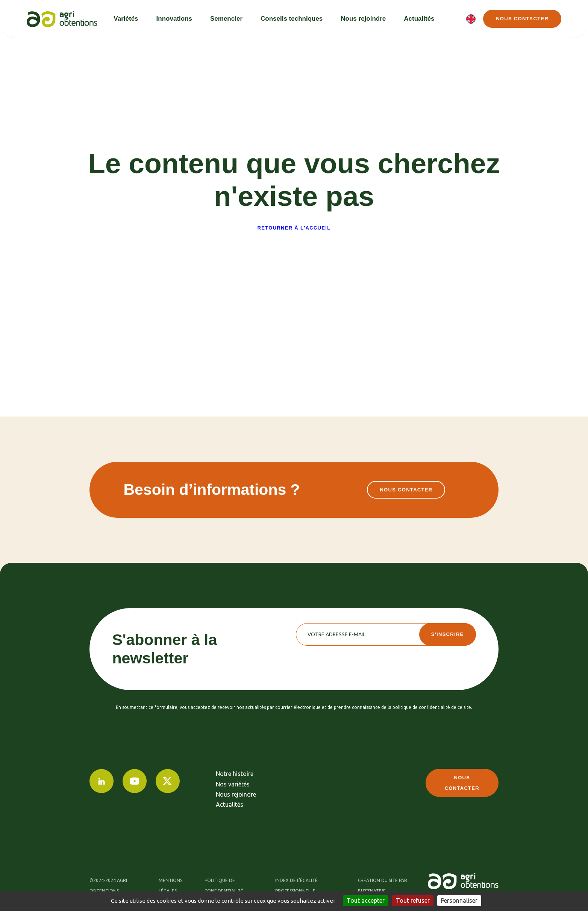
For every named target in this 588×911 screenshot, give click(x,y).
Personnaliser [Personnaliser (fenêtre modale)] (459, 900)
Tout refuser (413, 900)
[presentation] (353, 660)
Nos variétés (233, 784)
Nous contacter (522, 19)
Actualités (230, 805)
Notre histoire (235, 774)
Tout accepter (366, 900)
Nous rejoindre (236, 794)
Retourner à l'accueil (294, 228)
